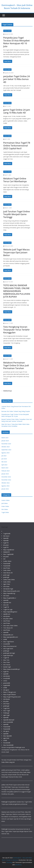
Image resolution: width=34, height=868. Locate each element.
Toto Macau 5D (8, 628)
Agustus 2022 (5, 486)
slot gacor (6, 690)
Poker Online (5, 506)
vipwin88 (6, 600)
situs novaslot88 (8, 722)
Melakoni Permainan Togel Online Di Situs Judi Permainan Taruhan (16, 365)
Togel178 (6, 607)
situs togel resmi (8, 649)
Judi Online (5, 503)
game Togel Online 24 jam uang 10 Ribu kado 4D (17, 111)
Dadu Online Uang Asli (8, 762)
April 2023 (4, 465)
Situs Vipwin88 (7, 736)
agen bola (6, 738)
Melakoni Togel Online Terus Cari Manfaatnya (15, 180)
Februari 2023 (5, 471)
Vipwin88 (6, 538)
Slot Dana (6, 596)
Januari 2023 (5, 474)
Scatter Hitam (7, 561)
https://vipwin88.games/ (10, 612)
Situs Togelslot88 (8, 554)
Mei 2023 (4, 462)
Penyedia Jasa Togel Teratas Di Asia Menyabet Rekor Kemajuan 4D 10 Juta (16, 42)
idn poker (6, 545)
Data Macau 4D (8, 573)
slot (4, 559)
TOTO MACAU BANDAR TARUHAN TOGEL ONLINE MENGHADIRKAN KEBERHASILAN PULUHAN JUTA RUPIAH (17, 291)
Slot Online (5, 509)
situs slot (6, 605)
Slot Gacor (6, 536)
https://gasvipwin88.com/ (11, 637)
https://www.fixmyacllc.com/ (12, 591)
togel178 (6, 543)
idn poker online (8, 619)
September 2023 (6, 450)
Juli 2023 (4, 456)
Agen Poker (7, 584)
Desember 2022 (6, 477)
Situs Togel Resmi (9, 642)
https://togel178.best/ (10, 694)
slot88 (5, 639)
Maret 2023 (5, 468)
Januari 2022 (5, 489)
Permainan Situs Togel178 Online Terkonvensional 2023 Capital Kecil (17, 146)
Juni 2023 (4, 459)
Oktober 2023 (5, 447)
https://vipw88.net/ (9, 550)
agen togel (6, 715)
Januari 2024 (5, 441)
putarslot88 (7, 683)
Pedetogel (6, 713)
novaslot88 (7, 644)
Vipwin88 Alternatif (9, 720)
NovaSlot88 (7, 743)
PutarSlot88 (7, 564)
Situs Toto (6, 660)
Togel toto (6, 708)
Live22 (5, 681)
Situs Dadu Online (25, 772)
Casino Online (5, 500)
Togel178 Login (8, 609)
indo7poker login (8, 589)
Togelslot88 (7, 534)
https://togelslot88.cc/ (10, 598)
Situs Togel (7, 711)
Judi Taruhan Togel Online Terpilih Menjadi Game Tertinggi (17, 214)
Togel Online (7, 31)
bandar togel (7, 667)
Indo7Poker (7, 568)
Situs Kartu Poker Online (10, 626)
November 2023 (6, 444)
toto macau (7, 665)
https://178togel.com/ (10, 692)
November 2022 (6, 480)
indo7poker (7, 616)
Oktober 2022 (5, 483)
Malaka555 (6, 552)
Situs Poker (7, 662)
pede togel (6, 575)
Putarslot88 (7, 727)
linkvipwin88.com (8, 635)
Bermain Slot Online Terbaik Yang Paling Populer (16, 411)
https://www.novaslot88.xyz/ (12, 669)
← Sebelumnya (7, 391)
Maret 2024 (5, 438)
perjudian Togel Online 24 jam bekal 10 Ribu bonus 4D (17, 79)
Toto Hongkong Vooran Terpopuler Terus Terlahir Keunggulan (16, 330)
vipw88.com (7, 614)
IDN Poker (6, 587)
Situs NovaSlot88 (8, 745)
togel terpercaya (8, 655)
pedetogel (6, 577)
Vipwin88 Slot (7, 603)
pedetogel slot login (9, 653)
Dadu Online (7, 570)
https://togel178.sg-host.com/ (12, 697)
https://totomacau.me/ (10, 646)
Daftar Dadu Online (9, 580)
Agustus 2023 (5, 453)
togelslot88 (7, 685)
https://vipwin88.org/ (9, 593)
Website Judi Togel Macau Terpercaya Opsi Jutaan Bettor (16, 252)
